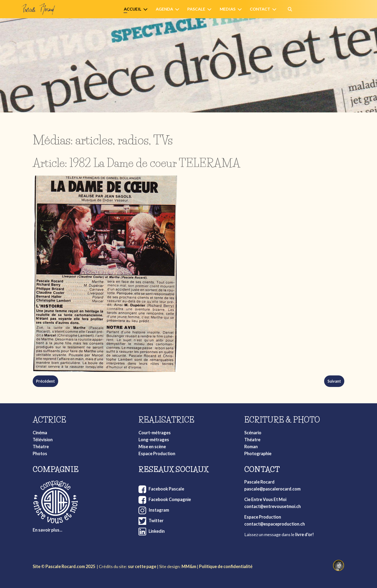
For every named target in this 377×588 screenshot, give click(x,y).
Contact (260, 9)
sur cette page (142, 566)
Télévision (43, 440)
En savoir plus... (47, 530)
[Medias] (241, 9)
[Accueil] (146, 9)
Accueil (133, 9)
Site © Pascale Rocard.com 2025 (64, 566)
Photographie (258, 453)
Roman (251, 447)
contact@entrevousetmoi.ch (273, 506)
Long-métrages (154, 440)
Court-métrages (155, 433)
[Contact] (275, 9)
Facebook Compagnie (170, 499)
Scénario (253, 433)
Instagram (159, 510)
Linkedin (157, 531)
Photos (40, 453)
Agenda (164, 9)
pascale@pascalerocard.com (272, 489)
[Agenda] (178, 9)
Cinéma (40, 433)
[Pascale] (210, 9)
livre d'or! (305, 534)
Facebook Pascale (166, 489)
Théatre (41, 447)
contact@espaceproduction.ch (275, 524)
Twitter (156, 521)
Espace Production (157, 453)
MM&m (189, 566)
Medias (228, 9)
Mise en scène (152, 447)
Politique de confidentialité (226, 566)
